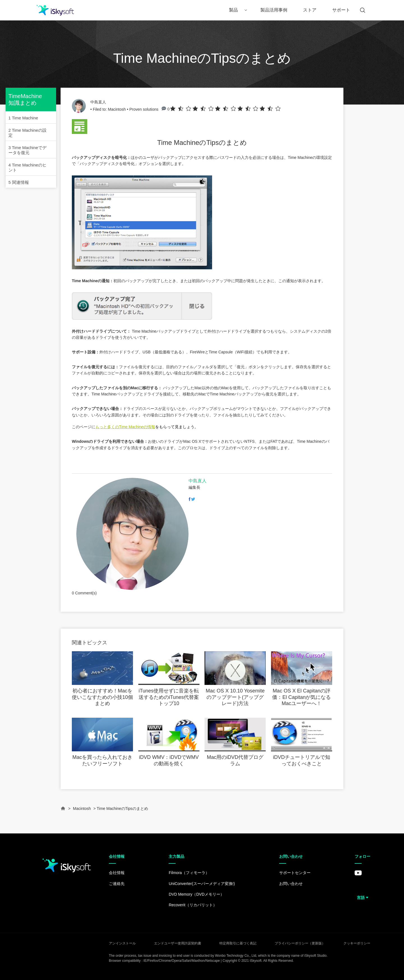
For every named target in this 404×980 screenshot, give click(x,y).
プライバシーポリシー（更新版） (300, 943)
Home (63, 811)
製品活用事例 (274, 10)
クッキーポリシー (357, 943)
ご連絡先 (117, 884)
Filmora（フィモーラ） (189, 873)
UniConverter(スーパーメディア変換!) (202, 884)
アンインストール (122, 943)
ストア (310, 10)
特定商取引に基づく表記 (238, 943)
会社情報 (117, 873)
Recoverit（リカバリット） (193, 905)
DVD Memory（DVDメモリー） (196, 894)
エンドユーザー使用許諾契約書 (178, 943)
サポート (341, 10)
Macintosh (117, 109)
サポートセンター (295, 873)
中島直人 (98, 102)
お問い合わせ (291, 884)
